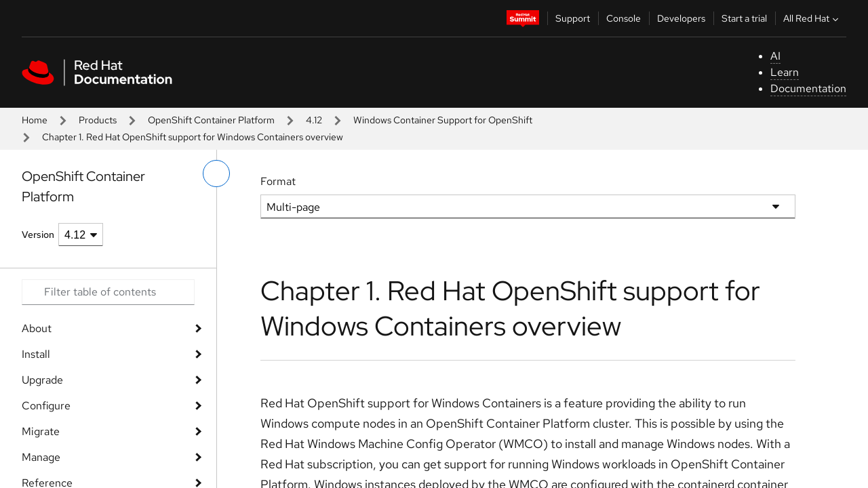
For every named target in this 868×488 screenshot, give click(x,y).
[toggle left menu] (216, 174)
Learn (785, 72)
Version (38, 235)
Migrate (41, 431)
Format (278, 181)
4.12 (314, 120)
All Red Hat (812, 18)
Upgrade (42, 380)
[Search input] (108, 292)
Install (36, 354)
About (37, 328)
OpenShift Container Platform (211, 120)
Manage (41, 457)
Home (35, 120)
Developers (681, 18)
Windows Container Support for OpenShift (443, 120)
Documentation (808, 88)
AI (775, 56)
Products (98, 120)
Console (624, 18)
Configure (46, 406)
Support (573, 18)
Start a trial (744, 18)
